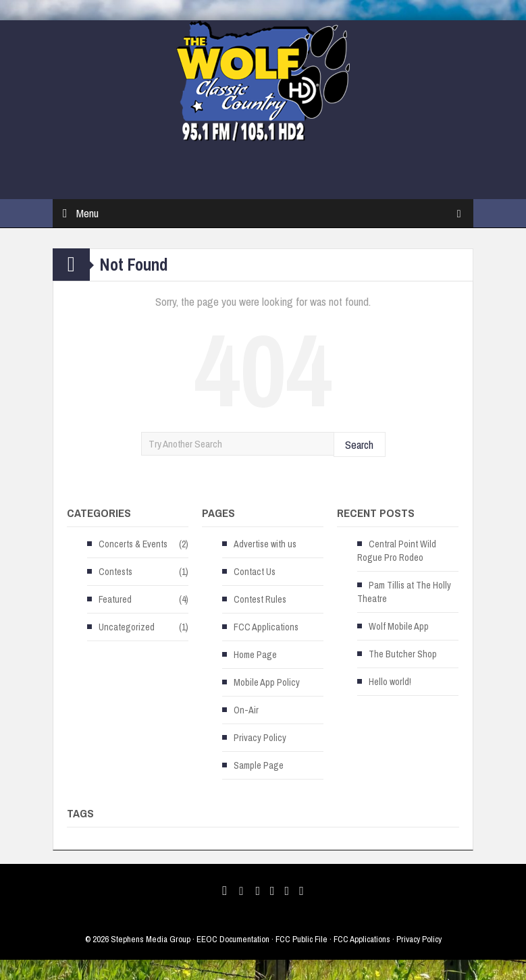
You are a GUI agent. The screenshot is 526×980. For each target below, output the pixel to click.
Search (359, 444)
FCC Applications (266, 627)
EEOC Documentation (233, 939)
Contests (115, 572)
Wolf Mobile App (399, 626)
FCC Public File (301, 939)
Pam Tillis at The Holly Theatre (404, 592)
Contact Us (255, 572)
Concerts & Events (133, 544)
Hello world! (390, 682)
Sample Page (259, 765)
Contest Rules (260, 599)
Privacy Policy (260, 738)
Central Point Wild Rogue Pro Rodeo (397, 551)
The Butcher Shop (403, 654)
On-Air (246, 710)
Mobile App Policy (267, 682)
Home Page (255, 655)
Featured (115, 599)
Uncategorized (127, 627)
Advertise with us (265, 544)
